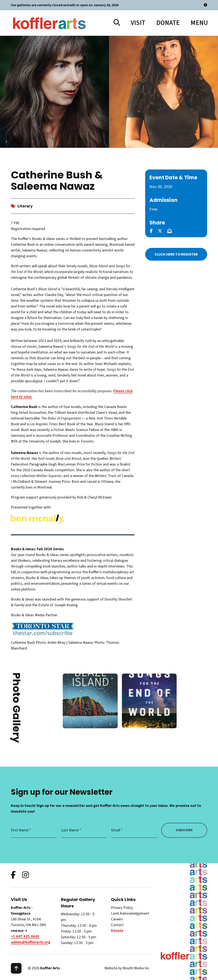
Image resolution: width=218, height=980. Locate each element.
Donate (168, 23)
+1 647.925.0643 (25, 936)
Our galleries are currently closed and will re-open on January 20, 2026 (109, 5)
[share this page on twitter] (160, 231)
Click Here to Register (176, 254)
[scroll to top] (16, 968)
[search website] (117, 23)
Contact (117, 925)
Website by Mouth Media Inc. (127, 968)
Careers (117, 919)
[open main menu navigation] (199, 23)
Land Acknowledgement (130, 913)
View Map (19, 931)
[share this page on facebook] (151, 231)
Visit (138, 23)
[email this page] (169, 231)
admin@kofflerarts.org (31, 942)
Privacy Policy (122, 908)
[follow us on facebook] (13, 875)
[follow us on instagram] (26, 875)
